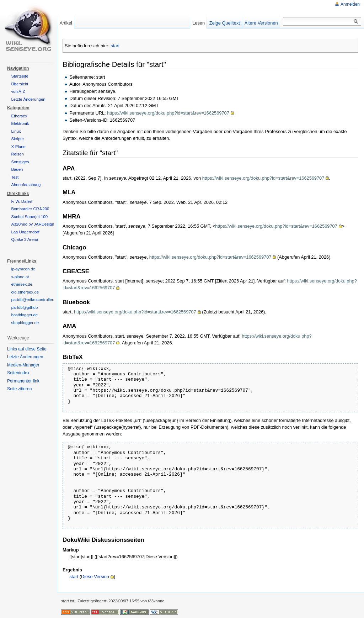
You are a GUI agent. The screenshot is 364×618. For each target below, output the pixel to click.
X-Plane (18, 147)
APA (69, 168)
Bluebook (76, 302)
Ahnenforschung (26, 185)
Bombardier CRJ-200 (30, 209)
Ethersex (19, 116)
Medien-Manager (23, 365)
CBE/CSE (76, 271)
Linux (16, 131)
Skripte (17, 139)
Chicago (74, 247)
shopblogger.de (25, 323)
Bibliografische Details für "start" (114, 64)
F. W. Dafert (22, 201)
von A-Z (18, 91)
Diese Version (95, 577)
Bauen (17, 169)
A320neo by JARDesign (33, 224)
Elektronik (20, 123)
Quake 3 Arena (25, 239)
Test (15, 177)
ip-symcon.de (23, 269)
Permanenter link (23, 381)
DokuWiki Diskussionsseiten (103, 540)
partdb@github (24, 307)
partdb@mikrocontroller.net (35, 300)
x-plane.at (20, 277)
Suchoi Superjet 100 (29, 217)
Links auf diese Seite (27, 349)
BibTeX (73, 357)
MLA (69, 192)
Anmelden (350, 4)
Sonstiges (20, 162)
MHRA (72, 216)
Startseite (20, 76)
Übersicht (20, 84)
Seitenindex (18, 373)
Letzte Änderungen (28, 99)
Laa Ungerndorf (25, 232)
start (115, 46)
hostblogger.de (24, 315)
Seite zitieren (19, 389)
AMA (69, 326)
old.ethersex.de (25, 292)
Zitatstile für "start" (90, 153)
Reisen (17, 154)
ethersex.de (22, 284)
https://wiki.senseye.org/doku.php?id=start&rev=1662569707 (168, 113)
